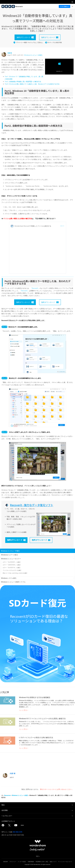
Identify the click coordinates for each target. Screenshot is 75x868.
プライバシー (13, 862)
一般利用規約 (31, 862)
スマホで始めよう (65, 6)
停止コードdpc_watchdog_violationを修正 (15, 573)
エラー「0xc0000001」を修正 (12, 562)
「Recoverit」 (35, 288)
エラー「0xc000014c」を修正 (12, 568)
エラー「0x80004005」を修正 (12, 565)
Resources (7, 795)
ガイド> (62, 226)
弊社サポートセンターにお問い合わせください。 (57, 789)
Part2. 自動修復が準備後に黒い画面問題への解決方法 (23, 82)
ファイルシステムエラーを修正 (12, 570)
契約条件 (6, 862)
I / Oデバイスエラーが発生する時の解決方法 (36, 738)
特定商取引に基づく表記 (42, 862)
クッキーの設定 (22, 862)
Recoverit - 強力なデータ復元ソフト (32, 505)
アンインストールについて (65, 862)
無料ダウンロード (16, 540)
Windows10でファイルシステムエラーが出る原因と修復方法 (42, 719)
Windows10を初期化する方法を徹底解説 (35, 697)
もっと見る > (24, 710)
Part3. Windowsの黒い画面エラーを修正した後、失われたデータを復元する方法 (32, 84)
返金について (53, 862)
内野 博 (10, 53)
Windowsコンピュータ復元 (33, 55)
